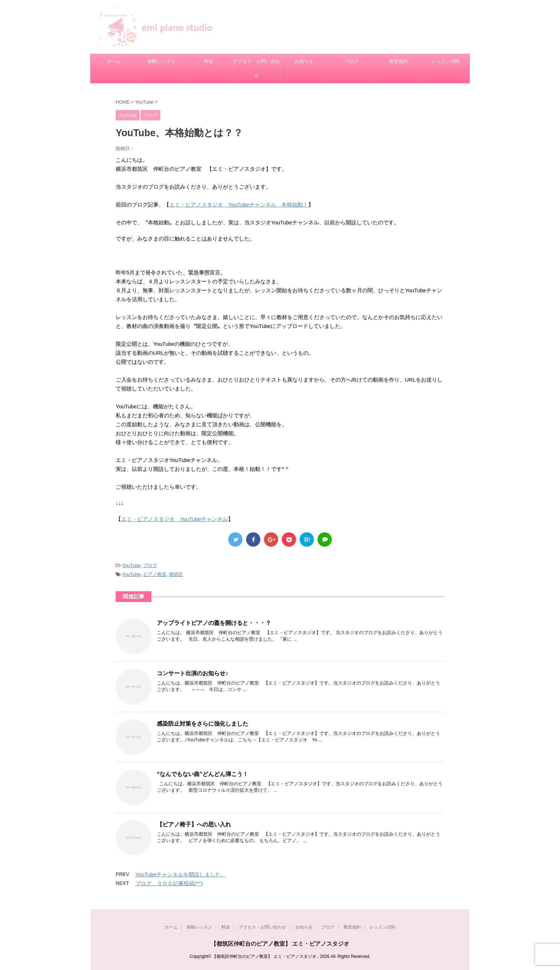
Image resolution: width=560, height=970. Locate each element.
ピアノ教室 (155, 574)
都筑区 (176, 574)
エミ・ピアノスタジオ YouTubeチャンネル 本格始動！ (239, 205)
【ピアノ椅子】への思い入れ (194, 824)
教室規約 (399, 61)
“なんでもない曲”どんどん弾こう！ (202, 774)
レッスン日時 (446, 61)
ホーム (114, 61)
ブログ (351, 61)
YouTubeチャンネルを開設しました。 (181, 874)
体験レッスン (161, 61)
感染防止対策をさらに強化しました (202, 724)
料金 (209, 61)
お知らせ (304, 61)
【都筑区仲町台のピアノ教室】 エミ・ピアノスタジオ (280, 944)
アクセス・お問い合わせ (256, 68)
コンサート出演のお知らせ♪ (192, 673)
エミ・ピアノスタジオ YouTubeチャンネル (174, 519)
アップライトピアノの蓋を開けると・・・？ (214, 623)
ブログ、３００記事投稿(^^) (169, 883)
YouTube (131, 565)
